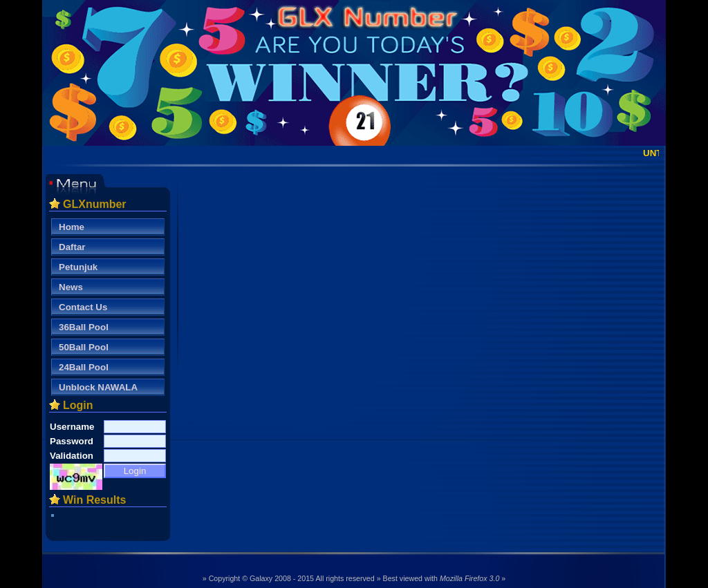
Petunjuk (78, 267)
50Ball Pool (84, 347)
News (71, 287)
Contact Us (83, 307)
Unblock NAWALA (98, 387)
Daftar (72, 247)
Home (72, 227)
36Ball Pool (84, 327)
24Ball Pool (84, 367)
